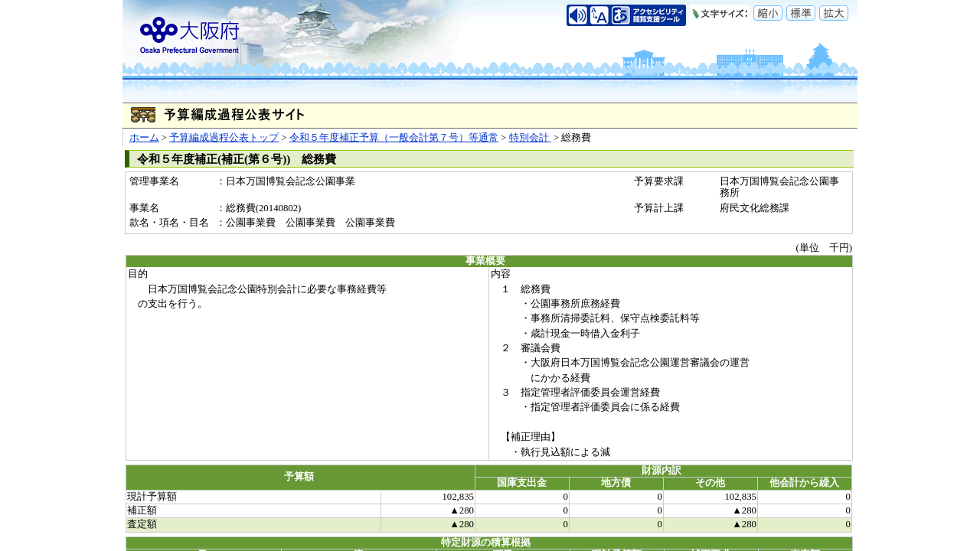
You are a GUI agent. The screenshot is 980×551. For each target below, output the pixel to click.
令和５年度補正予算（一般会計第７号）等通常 (394, 138)
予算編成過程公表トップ (224, 138)
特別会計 (530, 138)
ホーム (144, 138)
